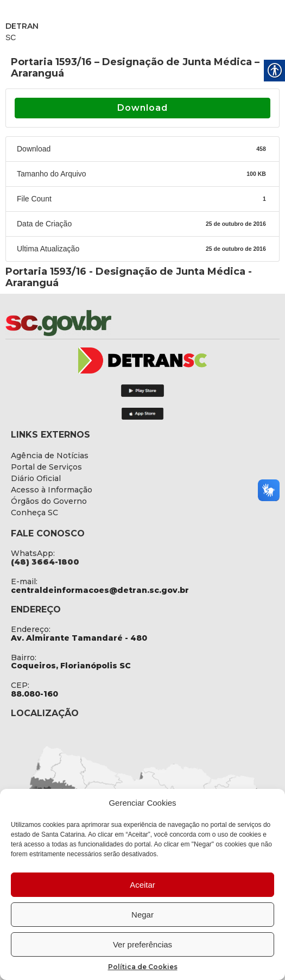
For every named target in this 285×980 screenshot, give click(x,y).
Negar (142, 915)
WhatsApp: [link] (33, 553)
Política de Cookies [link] (143, 967)
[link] (87, 323)
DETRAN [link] (22, 26)
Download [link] (142, 108)
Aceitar (142, 885)
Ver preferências (142, 944)
